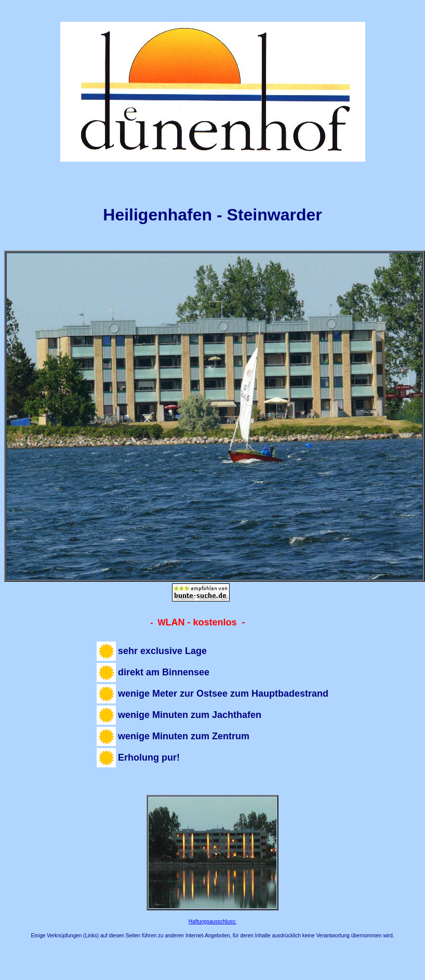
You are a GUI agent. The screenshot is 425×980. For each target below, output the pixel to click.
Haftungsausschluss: (212, 922)
